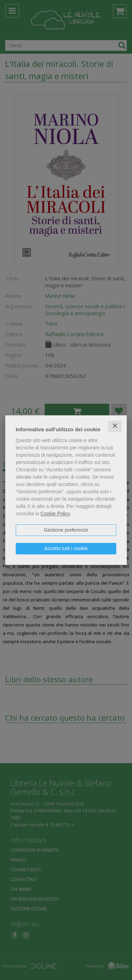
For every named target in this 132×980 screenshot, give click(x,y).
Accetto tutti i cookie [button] (66, 548)
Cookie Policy (55, 514)
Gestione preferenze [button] (66, 530)
